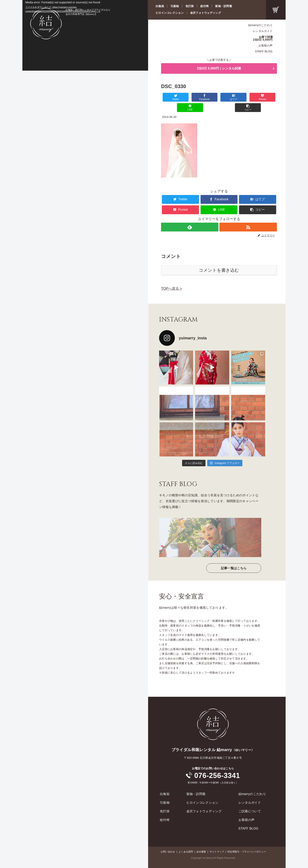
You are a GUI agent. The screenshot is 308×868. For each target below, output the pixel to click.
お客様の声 (265, 46)
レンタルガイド (263, 31)
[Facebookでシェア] (190, 98)
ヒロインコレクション (170, 13)
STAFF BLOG (264, 51)
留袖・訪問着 (224, 6)
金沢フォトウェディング (206, 13)
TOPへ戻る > (171, 279)
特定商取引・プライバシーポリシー (247, 842)
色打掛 (190, 6)
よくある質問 (186, 842)
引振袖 (175, 6)
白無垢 (160, 6)
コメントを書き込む (219, 260)
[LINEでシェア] (248, 98)
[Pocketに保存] (229, 98)
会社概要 (201, 842)
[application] (85, 35)
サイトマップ (217, 842)
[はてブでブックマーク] (209, 98)
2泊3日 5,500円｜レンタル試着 (219, 69)
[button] (267, 98)
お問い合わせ (168, 842)
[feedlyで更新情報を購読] (190, 217)
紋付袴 (205, 6)
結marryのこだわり (260, 25)
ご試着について (250, 801)
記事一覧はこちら (234, 558)
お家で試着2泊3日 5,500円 (263, 38)
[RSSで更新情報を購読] (248, 217)
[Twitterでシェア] (171, 98)
